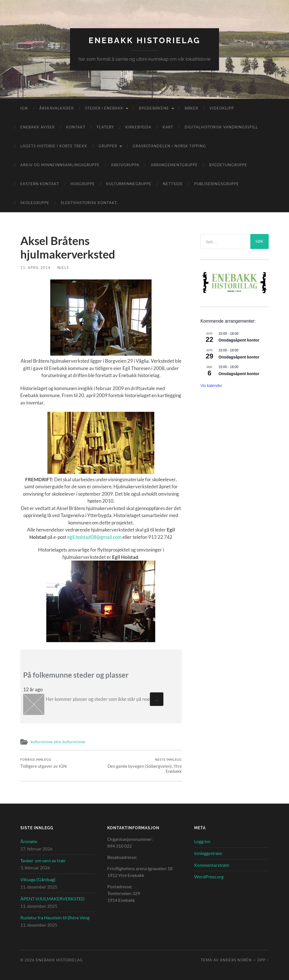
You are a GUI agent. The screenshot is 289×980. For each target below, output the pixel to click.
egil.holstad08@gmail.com (94, 537)
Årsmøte (29, 841)
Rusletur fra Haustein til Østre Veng (55, 917)
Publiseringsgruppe (217, 184)
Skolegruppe (35, 203)
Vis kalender (211, 386)
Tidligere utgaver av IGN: (44, 763)
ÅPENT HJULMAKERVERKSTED (52, 899)
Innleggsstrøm (208, 853)
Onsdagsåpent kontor (239, 340)
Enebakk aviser (38, 127)
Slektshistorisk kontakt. (89, 203)
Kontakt (76, 127)
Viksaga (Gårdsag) (38, 879)
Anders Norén (236, 960)
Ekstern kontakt (40, 184)
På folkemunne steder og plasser (76, 675)
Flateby (105, 127)
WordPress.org (209, 877)
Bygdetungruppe (228, 165)
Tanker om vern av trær (43, 860)
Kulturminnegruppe (129, 184)
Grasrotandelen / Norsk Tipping (169, 146)
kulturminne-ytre (46, 742)
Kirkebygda (138, 127)
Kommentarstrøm (212, 865)
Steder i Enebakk (104, 108)
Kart (168, 127)
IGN (24, 108)
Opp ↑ (263, 960)
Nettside (173, 184)
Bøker (191, 108)
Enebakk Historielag (144, 41)
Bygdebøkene (154, 108)
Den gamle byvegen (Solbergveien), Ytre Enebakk (142, 766)
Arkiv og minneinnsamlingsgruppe (60, 165)
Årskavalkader (56, 108)
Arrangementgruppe (174, 165)
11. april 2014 (35, 268)
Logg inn (202, 841)
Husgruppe (83, 184)
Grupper (108, 146)
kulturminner (74, 742)
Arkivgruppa (125, 165)
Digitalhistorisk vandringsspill (221, 127)
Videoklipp (222, 108)
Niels (63, 268)
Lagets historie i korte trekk (54, 146)
